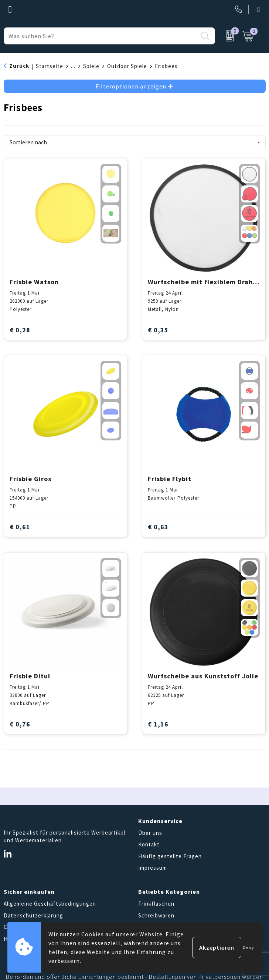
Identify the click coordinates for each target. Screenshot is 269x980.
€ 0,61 (20, 527)
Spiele (91, 66)
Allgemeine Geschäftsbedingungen (50, 904)
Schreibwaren (156, 915)
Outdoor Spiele (127, 66)
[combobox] (101, 36)
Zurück (19, 66)
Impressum (153, 868)
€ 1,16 (158, 724)
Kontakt (149, 844)
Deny (248, 947)
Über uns (150, 833)
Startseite (50, 66)
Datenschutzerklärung (33, 915)
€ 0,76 (20, 724)
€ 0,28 (20, 330)
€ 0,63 (158, 527)
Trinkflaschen (156, 904)
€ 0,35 (158, 330)
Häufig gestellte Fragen (170, 856)
